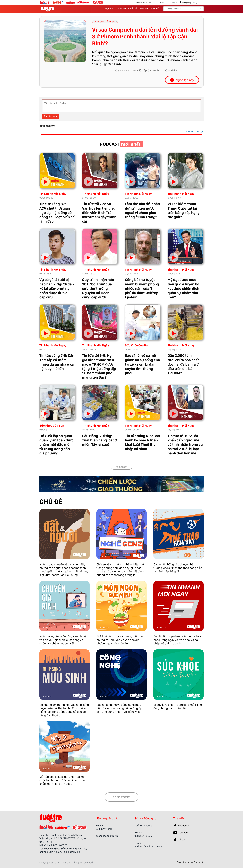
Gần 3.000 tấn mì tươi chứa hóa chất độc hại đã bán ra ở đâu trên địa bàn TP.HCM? (183, 364)
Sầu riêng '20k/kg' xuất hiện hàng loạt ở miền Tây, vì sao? (99, 440)
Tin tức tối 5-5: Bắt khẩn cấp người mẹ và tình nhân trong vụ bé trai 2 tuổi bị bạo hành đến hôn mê (185, 445)
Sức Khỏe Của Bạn (137, 346)
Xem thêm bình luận (194, 132)
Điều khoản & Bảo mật (190, 863)
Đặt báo (162, 2)
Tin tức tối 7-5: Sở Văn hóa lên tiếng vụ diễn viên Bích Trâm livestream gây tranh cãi (99, 213)
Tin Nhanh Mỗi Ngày (53, 194)
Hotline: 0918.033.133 (145, 2)
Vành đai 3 (171, 71)
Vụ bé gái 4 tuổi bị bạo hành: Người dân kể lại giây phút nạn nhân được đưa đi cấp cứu (57, 289)
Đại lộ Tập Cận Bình (147, 71)
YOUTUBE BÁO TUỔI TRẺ (127, 9)
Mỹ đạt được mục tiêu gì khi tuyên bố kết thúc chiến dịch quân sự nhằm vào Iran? (183, 289)
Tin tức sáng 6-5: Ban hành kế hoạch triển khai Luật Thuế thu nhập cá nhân (142, 442)
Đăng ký (196, 2)
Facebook (184, 826)
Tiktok (182, 840)
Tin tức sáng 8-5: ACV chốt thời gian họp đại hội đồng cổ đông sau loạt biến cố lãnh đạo (57, 213)
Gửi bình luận (50, 116)
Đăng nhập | (187, 2)
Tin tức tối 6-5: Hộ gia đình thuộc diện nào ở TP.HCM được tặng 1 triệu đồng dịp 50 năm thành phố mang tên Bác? (99, 367)
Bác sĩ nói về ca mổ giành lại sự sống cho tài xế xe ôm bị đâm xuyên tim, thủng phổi (142, 364)
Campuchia (122, 71)
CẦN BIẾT (156, 9)
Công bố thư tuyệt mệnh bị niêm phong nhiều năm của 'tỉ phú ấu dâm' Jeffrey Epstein (142, 289)
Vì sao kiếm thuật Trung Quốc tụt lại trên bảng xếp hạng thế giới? (184, 211)
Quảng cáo (174, 2)
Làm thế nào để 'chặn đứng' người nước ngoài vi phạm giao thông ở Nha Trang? (142, 211)
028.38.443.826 (143, 836)
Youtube (183, 833)
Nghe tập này (182, 80)
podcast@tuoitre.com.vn (148, 846)
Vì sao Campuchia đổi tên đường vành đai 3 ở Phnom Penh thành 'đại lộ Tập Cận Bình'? (145, 37)
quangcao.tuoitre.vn (107, 836)
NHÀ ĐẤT (144, 9)
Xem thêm (122, 467)
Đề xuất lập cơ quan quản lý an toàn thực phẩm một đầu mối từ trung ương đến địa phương (56, 445)
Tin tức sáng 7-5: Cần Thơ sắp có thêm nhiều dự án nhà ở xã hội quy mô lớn (57, 362)
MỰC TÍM (109, 9)
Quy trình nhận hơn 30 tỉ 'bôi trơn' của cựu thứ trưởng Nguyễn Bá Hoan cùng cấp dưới (98, 289)
